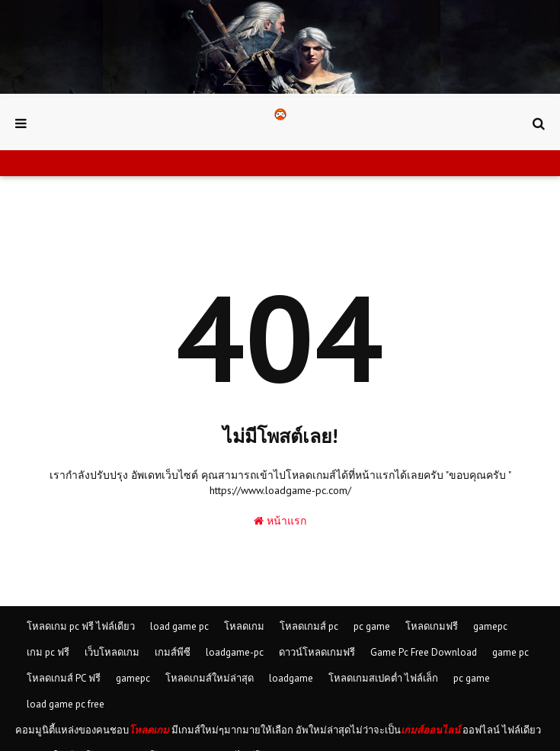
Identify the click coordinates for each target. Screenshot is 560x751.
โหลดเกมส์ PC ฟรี (64, 678)
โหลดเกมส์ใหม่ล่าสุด (210, 678)
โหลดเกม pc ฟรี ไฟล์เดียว (81, 626)
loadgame (291, 678)
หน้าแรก (280, 521)
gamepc (490, 626)
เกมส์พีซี (173, 652)
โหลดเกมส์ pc (309, 626)
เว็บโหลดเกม (112, 652)
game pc (510, 652)
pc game (372, 626)
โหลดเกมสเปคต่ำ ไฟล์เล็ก (383, 678)
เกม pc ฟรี (48, 652)
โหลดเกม (244, 626)
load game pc (179, 626)
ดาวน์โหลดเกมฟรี (317, 652)
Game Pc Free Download (424, 652)
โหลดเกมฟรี (432, 626)
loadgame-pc (235, 652)
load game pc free (66, 704)
